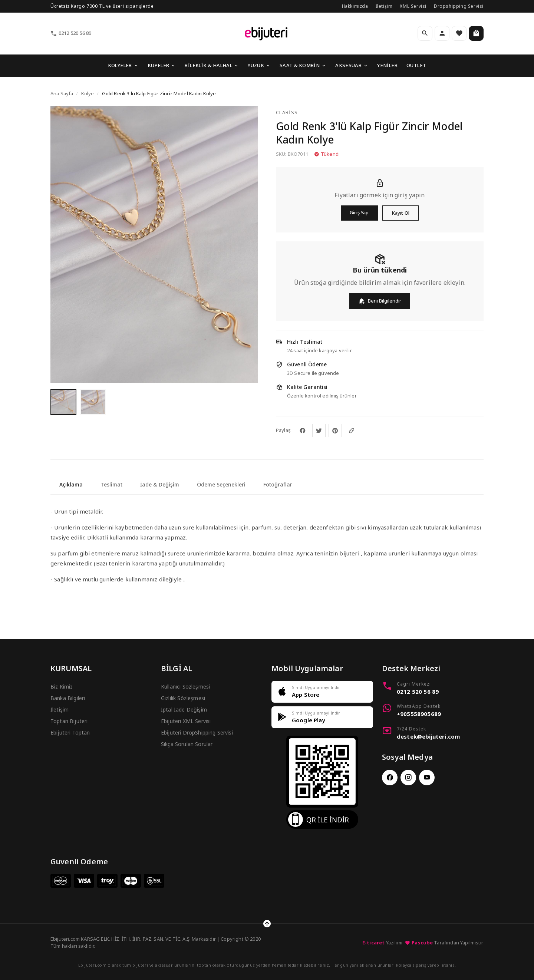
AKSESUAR (352, 65)
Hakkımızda (355, 6)
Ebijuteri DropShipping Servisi (197, 732)
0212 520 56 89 (71, 33)
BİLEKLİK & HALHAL (212, 65)
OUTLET (416, 65)
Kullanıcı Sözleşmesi (185, 687)
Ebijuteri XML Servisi (186, 721)
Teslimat (111, 484)
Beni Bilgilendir (380, 301)
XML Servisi (413, 6)
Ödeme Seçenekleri (221, 484)
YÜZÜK (259, 65)
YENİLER (387, 65)
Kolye (88, 93)
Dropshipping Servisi (459, 6)
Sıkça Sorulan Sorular (187, 744)
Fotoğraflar (278, 484)
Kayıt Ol (400, 213)
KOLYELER (123, 65)
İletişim (384, 6)
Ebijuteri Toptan (70, 732)
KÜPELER (162, 65)
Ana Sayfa (62, 93)
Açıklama (71, 484)
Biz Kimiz (62, 687)
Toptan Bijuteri (69, 721)
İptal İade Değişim (184, 710)
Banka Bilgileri (68, 698)
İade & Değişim (160, 484)
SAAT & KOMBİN (303, 65)
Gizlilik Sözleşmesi (183, 698)
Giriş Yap (359, 212)
